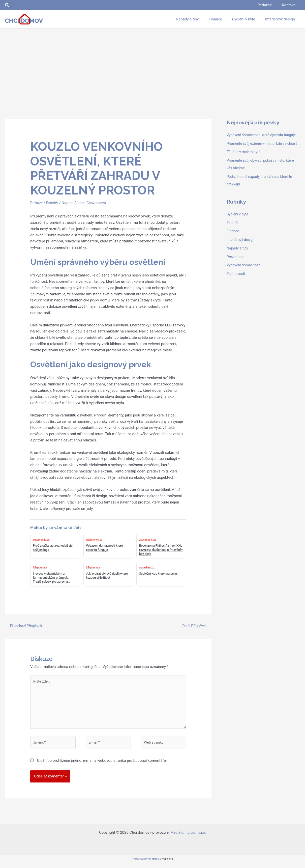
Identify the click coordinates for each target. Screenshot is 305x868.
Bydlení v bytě (238, 229)
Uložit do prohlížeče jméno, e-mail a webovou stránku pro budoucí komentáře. (102, 765)
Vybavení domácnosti (245, 280)
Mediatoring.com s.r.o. (188, 837)
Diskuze (37, 203)
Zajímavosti (236, 289)
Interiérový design (241, 255)
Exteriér (53, 203)
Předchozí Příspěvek (25, 626)
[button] (7, 5)
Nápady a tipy (238, 263)
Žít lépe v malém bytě (245, 167)
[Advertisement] (152, 66)
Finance (233, 246)
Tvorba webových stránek (146, 863)
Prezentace (236, 272)
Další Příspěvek (196, 626)
